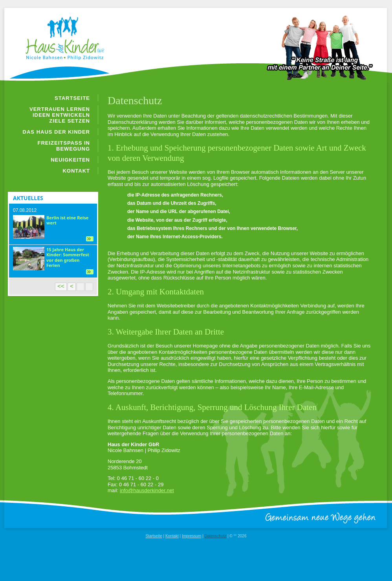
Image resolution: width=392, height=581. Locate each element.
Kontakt (76, 171)
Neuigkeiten (70, 160)
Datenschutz (216, 536)
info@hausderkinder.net (147, 490)
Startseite (72, 98)
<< (61, 286)
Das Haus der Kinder (56, 132)
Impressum (191, 536)
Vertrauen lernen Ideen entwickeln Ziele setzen (60, 115)
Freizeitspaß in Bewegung (64, 146)
